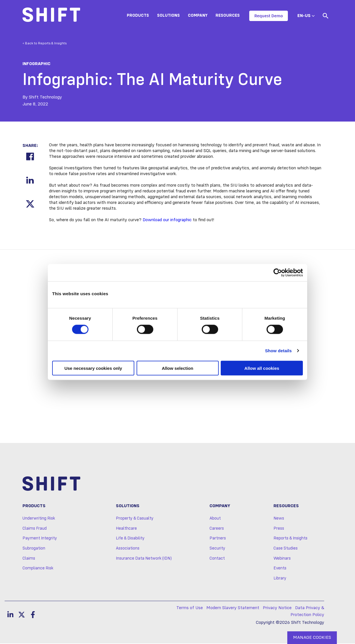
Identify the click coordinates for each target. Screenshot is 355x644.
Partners (218, 539)
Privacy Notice (277, 608)
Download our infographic (167, 220)
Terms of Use (190, 608)
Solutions (168, 16)
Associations (128, 549)
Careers (217, 529)
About (215, 519)
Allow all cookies (262, 368)
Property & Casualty (135, 519)
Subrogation (34, 549)
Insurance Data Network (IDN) (144, 559)
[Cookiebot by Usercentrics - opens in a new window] (278, 273)
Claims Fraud (35, 529)
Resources (228, 16)
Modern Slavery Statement (233, 608)
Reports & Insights (290, 539)
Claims (29, 559)
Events (280, 569)
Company (198, 16)
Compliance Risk (38, 569)
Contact (217, 559)
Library (280, 579)
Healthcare (126, 529)
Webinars (282, 559)
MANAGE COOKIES (312, 638)
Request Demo (268, 16)
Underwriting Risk (39, 519)
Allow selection (177, 368)
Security (217, 549)
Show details (278, 351)
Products (138, 16)
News (279, 519)
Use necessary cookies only (93, 368)
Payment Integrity (40, 539)
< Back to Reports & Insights (45, 43)
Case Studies (286, 549)
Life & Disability (130, 539)
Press (279, 529)
